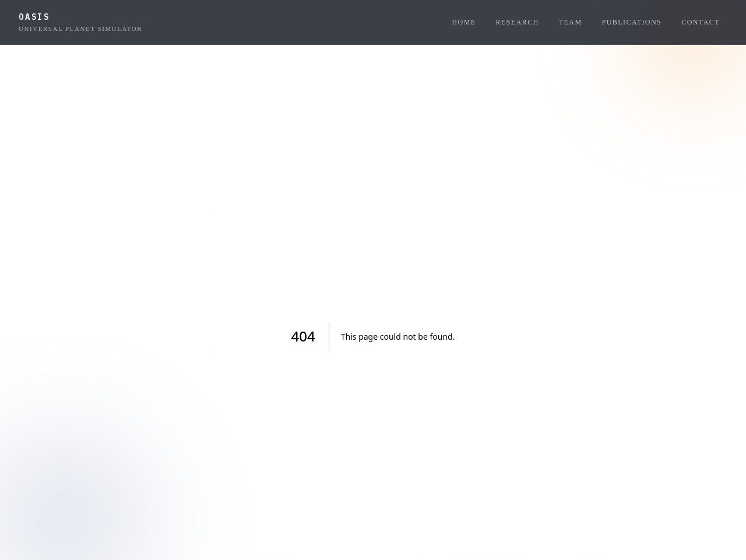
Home (464, 22)
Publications (632, 22)
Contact (701, 22)
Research (518, 22)
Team (571, 22)
